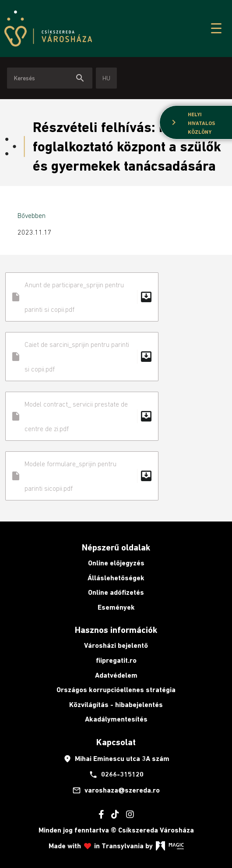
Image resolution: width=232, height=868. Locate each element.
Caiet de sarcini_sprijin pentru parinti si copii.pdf (82, 357)
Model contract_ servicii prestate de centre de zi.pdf (82, 416)
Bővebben (32, 215)
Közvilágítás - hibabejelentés (116, 705)
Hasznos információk (116, 630)
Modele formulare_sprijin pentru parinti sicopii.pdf (82, 476)
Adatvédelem (116, 675)
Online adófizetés (116, 592)
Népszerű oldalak (116, 547)
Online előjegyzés (116, 563)
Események (116, 607)
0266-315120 (116, 775)
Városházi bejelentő (116, 645)
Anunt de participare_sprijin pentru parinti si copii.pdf (82, 297)
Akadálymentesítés (116, 719)
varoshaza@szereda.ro (116, 790)
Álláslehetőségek (116, 578)
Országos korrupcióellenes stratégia (116, 690)
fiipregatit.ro (116, 660)
